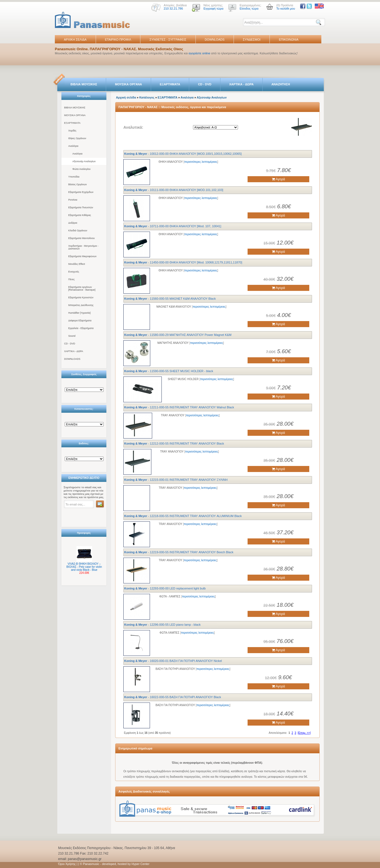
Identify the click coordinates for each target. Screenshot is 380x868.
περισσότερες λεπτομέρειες (201, 162)
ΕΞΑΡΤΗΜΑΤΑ (170, 84)
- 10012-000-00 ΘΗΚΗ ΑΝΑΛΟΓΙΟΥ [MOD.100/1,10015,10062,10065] (183, 154)
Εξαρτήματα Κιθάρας (80, 215)
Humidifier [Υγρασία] (79, 313)
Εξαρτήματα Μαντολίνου (81, 238)
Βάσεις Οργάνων (77, 184)
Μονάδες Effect (77, 264)
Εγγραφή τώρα (213, 9)
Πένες (71, 279)
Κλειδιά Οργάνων (78, 231)
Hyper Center (141, 864)
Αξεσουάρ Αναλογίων (84, 161)
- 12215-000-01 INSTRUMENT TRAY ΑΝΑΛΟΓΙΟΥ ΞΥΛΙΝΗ (176, 480)
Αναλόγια (73, 146)
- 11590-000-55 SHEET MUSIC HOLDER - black (169, 371)
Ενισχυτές (74, 272)
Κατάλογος (147, 97)
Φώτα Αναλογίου (81, 169)
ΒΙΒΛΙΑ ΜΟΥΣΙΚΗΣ (84, 84)
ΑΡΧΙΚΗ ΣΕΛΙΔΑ (75, 40)
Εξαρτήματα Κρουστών (81, 297)
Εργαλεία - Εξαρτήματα (81, 328)
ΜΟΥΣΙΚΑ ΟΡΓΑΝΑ (128, 84)
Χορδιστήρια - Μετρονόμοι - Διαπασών (83, 247)
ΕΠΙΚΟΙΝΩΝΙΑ (289, 40)
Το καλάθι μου (286, 9)
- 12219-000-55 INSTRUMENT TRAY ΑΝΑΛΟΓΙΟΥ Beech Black (179, 552)
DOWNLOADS (215, 40)
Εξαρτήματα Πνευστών (81, 207)
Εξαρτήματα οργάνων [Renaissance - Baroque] (82, 288)
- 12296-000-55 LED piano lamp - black (162, 625)
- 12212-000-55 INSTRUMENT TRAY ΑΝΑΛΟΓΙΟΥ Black (174, 443)
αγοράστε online (199, 53)
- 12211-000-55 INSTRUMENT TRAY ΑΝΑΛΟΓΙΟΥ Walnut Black (179, 407)
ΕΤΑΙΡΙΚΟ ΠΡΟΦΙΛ (118, 40)
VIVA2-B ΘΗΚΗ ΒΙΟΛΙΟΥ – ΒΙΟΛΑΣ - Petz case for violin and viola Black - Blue (84, 567)
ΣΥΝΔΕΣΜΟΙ (252, 40)
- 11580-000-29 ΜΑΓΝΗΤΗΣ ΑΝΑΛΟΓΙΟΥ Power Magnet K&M (178, 335)
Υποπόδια (74, 177)
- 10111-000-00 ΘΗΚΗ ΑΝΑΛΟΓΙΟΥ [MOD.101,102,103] (174, 190)
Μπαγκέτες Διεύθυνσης (81, 305)
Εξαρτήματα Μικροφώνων (82, 256)
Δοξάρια (73, 223)
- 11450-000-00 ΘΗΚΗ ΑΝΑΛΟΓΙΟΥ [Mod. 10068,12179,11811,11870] (183, 262)
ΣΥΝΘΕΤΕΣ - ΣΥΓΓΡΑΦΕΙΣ (168, 40)
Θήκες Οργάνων (77, 138)
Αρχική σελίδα (126, 97)
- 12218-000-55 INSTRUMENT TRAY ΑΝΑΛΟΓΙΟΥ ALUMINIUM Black (183, 516)
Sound (72, 336)
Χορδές (72, 131)
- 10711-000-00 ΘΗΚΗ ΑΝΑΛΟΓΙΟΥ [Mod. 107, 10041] (173, 226)
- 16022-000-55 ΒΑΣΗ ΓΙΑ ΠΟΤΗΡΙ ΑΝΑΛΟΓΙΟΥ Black (173, 697)
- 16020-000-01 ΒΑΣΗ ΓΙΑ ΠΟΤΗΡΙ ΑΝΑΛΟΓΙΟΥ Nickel (173, 661)
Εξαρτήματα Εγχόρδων (81, 192)
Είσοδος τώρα (249, 9)
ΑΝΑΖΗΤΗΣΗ (281, 84)
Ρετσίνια (73, 200)
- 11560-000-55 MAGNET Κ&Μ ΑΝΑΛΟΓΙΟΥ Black (170, 299)
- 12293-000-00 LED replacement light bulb (165, 588)
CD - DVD (205, 84)
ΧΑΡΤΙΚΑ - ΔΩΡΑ (241, 84)
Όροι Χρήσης (67, 864)
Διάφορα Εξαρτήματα (80, 321)
